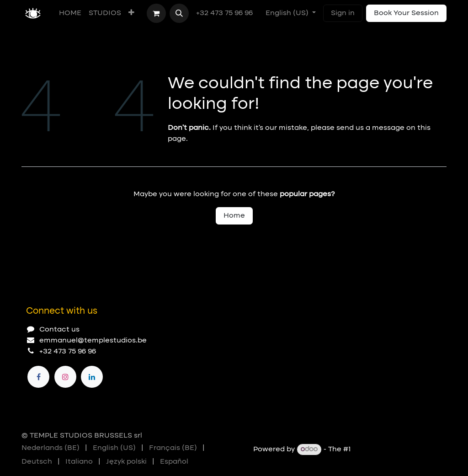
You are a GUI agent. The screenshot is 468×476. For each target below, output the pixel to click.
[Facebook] (38, 377)
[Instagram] (65, 377)
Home (234, 216)
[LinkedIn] (92, 377)
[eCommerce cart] (156, 13)
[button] (179, 13)
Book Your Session (406, 13)
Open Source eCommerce (400, 449)
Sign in (343, 13)
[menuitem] (70, 13)
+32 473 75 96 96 (225, 13)
